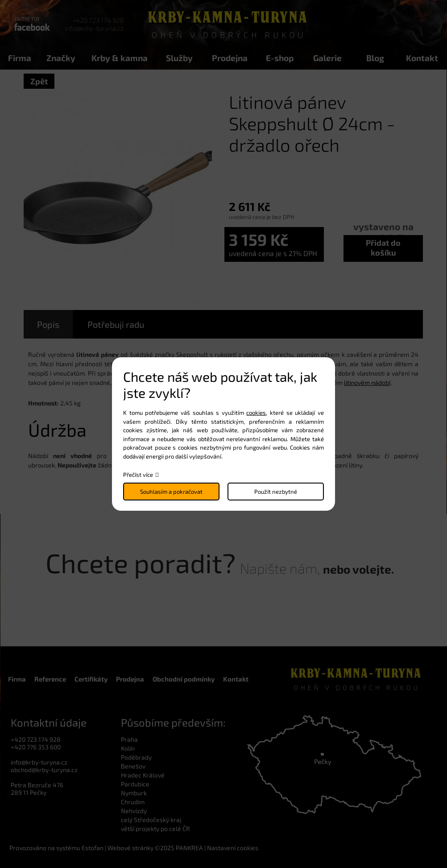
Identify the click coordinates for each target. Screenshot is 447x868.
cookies (256, 413)
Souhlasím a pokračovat (171, 492)
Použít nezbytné (276, 492)
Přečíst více (138, 475)
